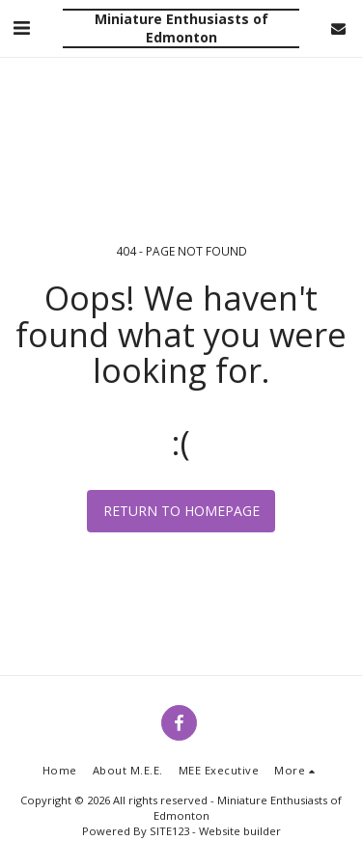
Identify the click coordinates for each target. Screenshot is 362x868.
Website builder (240, 831)
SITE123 (169, 831)
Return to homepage (181, 511)
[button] (21, 27)
